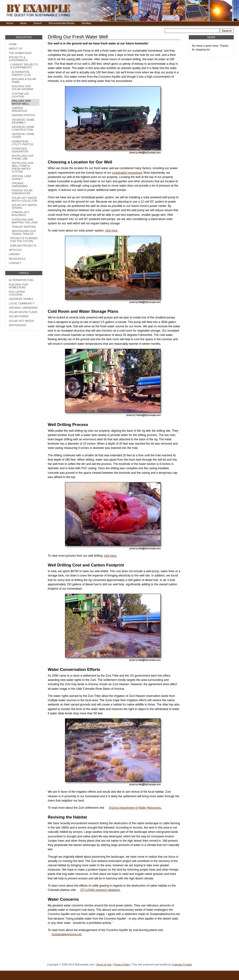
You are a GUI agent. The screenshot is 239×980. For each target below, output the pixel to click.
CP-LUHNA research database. (100, 890)
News (23, 23)
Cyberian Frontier (182, 964)
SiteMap (86, 23)
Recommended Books (61, 23)
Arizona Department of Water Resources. (135, 808)
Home (10, 23)
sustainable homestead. (127, 173)
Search (38, 23)
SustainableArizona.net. (67, 934)
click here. (112, 231)
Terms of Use (104, 964)
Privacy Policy (122, 964)
